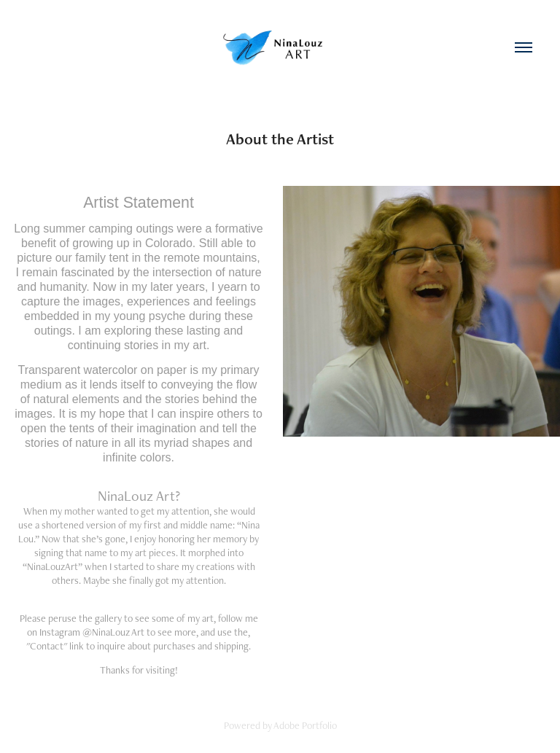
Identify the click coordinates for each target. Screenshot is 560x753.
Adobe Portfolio (305, 725)
